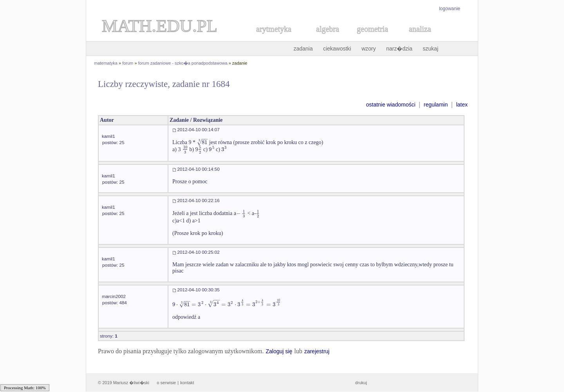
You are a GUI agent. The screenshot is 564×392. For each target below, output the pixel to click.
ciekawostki (337, 49)
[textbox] (202, 142)
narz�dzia (399, 49)
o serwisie (166, 383)
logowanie (450, 9)
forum (128, 63)
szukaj (430, 49)
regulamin (436, 105)
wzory (369, 49)
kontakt (187, 383)
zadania (303, 49)
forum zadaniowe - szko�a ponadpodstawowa (183, 63)
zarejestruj (317, 351)
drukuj (361, 383)
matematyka (106, 63)
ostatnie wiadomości (390, 105)
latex (462, 105)
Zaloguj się (279, 351)
